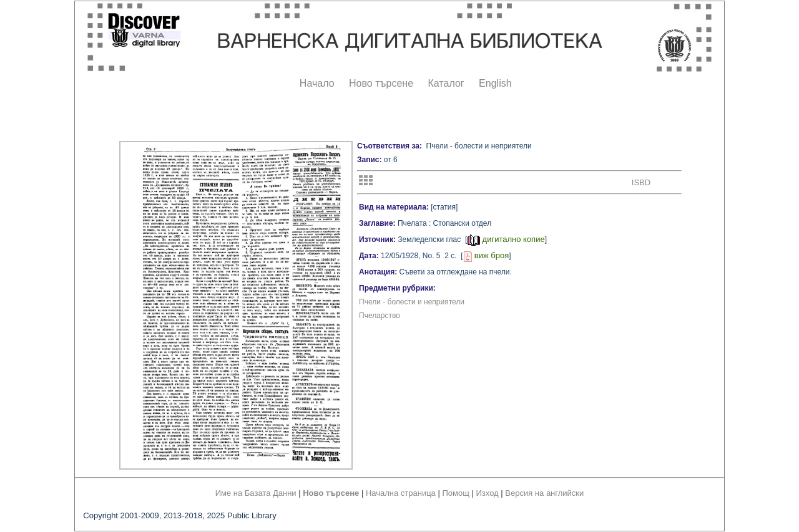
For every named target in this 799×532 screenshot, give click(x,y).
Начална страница (401, 493)
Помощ (455, 493)
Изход (488, 493)
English (495, 83)
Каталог (446, 83)
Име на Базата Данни (256, 493)
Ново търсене (381, 83)
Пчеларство (380, 316)
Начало (317, 83)
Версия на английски (544, 493)
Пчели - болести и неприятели (412, 302)
